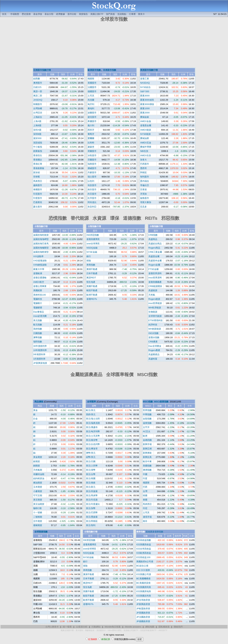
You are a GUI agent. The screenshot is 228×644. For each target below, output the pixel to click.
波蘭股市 (92, 113)
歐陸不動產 (92, 290)
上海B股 (37, 125)
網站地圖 (150, 627)
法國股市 (92, 87)
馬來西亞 (38, 181)
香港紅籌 (38, 164)
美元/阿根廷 (92, 521)
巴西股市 (145, 164)
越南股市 (38, 185)
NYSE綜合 (145, 87)
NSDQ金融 (92, 248)
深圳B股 (37, 134)
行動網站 (96, 627)
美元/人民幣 (92, 466)
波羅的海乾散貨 (41, 235)
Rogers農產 (154, 350)
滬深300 (37, 138)
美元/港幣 (91, 470)
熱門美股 (110, 14)
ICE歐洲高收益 (144, 553)
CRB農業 (153, 342)
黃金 (35, 410)
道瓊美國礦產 (155, 282)
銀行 (89, 256)
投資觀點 (122, 14)
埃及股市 (92, 185)
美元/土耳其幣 (93, 436)
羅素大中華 (39, 269)
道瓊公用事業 (40, 286)
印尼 (145, 508)
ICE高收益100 (143, 557)
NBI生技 (144, 151)
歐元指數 (38, 325)
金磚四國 (147, 440)
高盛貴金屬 (154, 256)
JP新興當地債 (40, 363)
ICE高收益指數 (144, 540)
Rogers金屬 (154, 265)
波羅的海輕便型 (41, 252)
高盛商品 (153, 239)
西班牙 (91, 130)
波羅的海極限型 (41, 248)
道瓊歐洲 (38, 273)
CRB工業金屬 (155, 252)
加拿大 (143, 160)
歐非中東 (147, 461)
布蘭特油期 (39, 474)
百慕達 (143, 189)
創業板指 (38, 151)
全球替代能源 (155, 316)
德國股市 (92, 91)
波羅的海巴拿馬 (41, 244)
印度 (145, 478)
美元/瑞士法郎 (93, 419)
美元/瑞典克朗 (93, 423)
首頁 (4, 14)
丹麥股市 (92, 172)
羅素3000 (145, 96)
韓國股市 (38, 104)
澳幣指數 (38, 337)
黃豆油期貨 (39, 504)
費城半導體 (146, 147)
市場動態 (15, 14)
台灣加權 (38, 108)
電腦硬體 (38, 308)
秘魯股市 (145, 198)
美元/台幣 (91, 474)
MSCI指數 (148, 402)
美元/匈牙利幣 (93, 431)
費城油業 (145, 138)
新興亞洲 (147, 449)
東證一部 (38, 91)
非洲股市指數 (110, 70)
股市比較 (72, 14)
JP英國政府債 (143, 613)
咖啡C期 (37, 508)
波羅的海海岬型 (41, 239)
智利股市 (145, 177)
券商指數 (91, 265)
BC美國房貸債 (143, 583)
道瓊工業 (145, 79)
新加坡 (37, 172)
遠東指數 (147, 423)
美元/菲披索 (92, 491)
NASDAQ (145, 83)
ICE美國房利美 (144, 587)
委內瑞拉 (145, 181)
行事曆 (132, 14)
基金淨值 (38, 14)
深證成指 (38, 143)
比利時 (91, 143)
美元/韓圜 (91, 478)
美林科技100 (40, 295)
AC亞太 (147, 431)
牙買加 (143, 194)
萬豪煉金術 (90, 630)
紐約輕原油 (39, 478)
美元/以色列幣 (93, 444)
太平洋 (146, 427)
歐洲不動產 (92, 295)
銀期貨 (37, 461)
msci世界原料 (155, 278)
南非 (145, 521)
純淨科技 (153, 325)
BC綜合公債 (142, 566)
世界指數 (147, 410)
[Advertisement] (114, 45)
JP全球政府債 (143, 600)
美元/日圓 (91, 461)
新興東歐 (147, 453)
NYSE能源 (145, 134)
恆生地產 (91, 282)
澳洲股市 (38, 83)
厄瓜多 (143, 207)
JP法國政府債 (143, 617)
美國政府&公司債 (145, 562)
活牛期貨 (38, 521)
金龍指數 (147, 419)
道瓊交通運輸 (40, 278)
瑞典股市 (92, 164)
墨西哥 (143, 168)
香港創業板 (39, 168)
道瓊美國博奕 (93, 239)
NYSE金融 (92, 252)
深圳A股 (37, 130)
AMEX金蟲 (146, 121)
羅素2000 (145, 113)
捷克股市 (92, 117)
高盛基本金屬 (155, 261)
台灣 (145, 491)
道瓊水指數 (154, 337)
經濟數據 (60, 14)
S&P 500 (145, 91)
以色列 (91, 181)
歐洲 (145, 436)
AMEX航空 (39, 282)
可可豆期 (38, 495)
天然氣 (152, 295)
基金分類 (49, 14)
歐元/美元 (91, 410)
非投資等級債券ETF (148, 630)
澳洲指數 (147, 470)
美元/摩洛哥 (92, 449)
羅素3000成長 (147, 100)
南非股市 (92, 189)
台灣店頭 (38, 113)
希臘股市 (92, 121)
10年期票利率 (40, 350)
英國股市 (92, 83)
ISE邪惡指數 (93, 235)
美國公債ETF (97, 14)
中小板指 (38, 147)
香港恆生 (38, 155)
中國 (145, 474)
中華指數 (147, 414)
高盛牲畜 (153, 359)
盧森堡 (91, 147)
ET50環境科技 (156, 320)
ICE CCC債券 (143, 570)
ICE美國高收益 (144, 545)
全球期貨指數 (41, 532)
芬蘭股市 (92, 160)
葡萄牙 (91, 134)
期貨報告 (83, 14)
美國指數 (147, 466)
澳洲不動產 (92, 269)
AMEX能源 (146, 130)
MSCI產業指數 (161, 402)
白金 (35, 419)
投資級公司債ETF (131, 630)
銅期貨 (37, 466)
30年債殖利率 (40, 346)
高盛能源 (153, 290)
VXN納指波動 (40, 265)
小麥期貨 (38, 491)
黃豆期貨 (38, 500)
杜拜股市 (92, 198)
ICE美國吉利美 (144, 596)
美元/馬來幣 (92, 495)
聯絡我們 (178, 627)
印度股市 (38, 198)
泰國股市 (38, 189)
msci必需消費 (40, 316)
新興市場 (147, 444)
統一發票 (67, 627)
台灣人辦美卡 (52, 627)
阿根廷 (143, 172)
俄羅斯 (91, 79)
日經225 (37, 87)
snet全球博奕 (93, 244)
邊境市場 (147, 517)
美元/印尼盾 (92, 500)
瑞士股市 (92, 177)
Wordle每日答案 (113, 627)
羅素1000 (145, 108)
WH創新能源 (155, 329)
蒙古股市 (38, 207)
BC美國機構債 (143, 579)
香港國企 (38, 160)
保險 (89, 261)
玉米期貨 (38, 487)
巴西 (145, 487)
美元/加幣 (91, 508)
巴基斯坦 (38, 202)
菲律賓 (37, 177)
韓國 (145, 495)
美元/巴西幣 (92, 512)
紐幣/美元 (91, 457)
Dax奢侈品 (39, 312)
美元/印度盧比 (93, 504)
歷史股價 (26, 14)
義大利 (91, 125)
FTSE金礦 (154, 269)
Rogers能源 (154, 299)
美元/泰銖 (91, 483)
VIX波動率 (38, 256)
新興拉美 (147, 457)
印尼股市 (38, 194)
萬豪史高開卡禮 (67, 630)
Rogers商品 (154, 248)
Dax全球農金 (155, 346)
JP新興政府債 (143, 604)
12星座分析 (82, 627)
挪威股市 (92, 168)
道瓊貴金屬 (146, 125)
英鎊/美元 (91, 414)
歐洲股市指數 (94, 70)
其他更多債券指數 (155, 532)
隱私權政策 (164, 627)
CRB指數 (153, 235)
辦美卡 (141, 14)
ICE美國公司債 (144, 574)
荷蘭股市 (92, 151)
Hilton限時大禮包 (115, 630)
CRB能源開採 (155, 286)
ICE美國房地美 (144, 591)
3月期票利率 (39, 359)
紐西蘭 (37, 79)
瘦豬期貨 (38, 525)
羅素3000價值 (147, 104)
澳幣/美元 (91, 453)
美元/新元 (91, 487)
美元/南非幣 (92, 440)
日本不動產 (92, 273)
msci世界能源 (155, 303)
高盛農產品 (154, 354)
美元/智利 (91, 525)
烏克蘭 (91, 100)
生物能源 (153, 312)
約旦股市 (92, 194)
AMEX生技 (146, 155)
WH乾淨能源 (155, 308)
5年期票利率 (39, 354)
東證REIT (91, 278)
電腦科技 (38, 299)
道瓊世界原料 (155, 273)
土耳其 (91, 96)
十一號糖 (38, 512)
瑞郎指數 (38, 342)
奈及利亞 (92, 207)
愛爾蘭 (91, 138)
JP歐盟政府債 (143, 609)
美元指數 (38, 320)
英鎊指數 (38, 329)
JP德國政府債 (143, 621)
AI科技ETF (163, 630)
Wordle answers (133, 627)
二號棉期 (38, 517)
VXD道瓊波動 (40, 261)
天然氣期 (38, 470)
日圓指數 (38, 333)
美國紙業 (38, 290)
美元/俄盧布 (92, 427)
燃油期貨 (38, 483)
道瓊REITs (92, 299)
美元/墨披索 (92, 517)
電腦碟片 (38, 303)
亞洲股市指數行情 (42, 70)
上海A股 (37, 121)
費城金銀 (145, 117)
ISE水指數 (154, 333)
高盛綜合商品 (155, 244)
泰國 (145, 500)
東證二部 (38, 96)
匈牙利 (91, 104)
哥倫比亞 (145, 185)
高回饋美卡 (101, 630)
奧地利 (91, 108)
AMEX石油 (146, 143)
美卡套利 (79, 630)
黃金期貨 (38, 457)
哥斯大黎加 (146, 202)
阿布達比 (92, 202)
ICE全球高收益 (144, 549)
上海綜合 (38, 117)
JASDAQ (38, 100)
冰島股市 (92, 155)
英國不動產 (92, 286)
